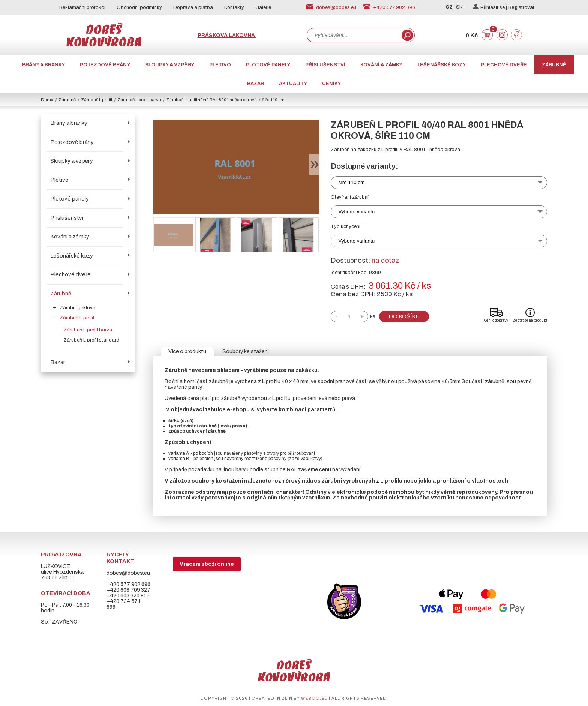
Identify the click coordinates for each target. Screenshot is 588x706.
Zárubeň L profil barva (139, 100)
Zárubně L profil (97, 100)
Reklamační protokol (82, 7)
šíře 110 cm (352, 182)
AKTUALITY (293, 84)
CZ (449, 7)
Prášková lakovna (227, 35)
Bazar (256, 84)
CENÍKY (331, 84)
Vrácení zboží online (207, 564)
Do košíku (404, 316)
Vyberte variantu (357, 212)
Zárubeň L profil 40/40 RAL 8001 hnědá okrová (211, 100)
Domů (47, 100)
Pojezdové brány (105, 65)
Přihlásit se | (490, 7)
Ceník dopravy (496, 320)
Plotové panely (268, 65)
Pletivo (220, 65)
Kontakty (234, 7)
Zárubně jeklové (77, 308)
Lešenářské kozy (442, 65)
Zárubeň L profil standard (91, 340)
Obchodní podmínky (139, 7)
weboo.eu (314, 698)
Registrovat (521, 7)
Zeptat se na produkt (530, 320)
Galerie (263, 7)
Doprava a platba (193, 7)
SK (459, 7)
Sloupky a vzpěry (170, 65)
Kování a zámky (381, 65)
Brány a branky (43, 65)
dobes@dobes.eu (336, 7)
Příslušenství (325, 65)
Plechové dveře (504, 65)
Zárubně (554, 65)
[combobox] (354, 35)
